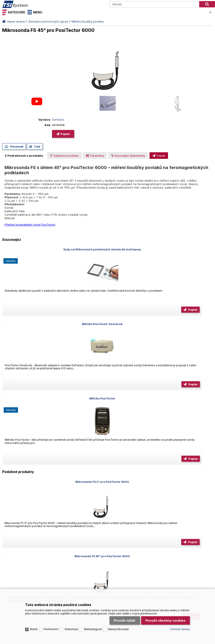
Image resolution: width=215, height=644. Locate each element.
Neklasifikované (118, 603)
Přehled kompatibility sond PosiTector (30, 225)
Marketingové (93, 603)
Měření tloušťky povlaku (88, 21)
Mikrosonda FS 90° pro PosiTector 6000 (107, 333)
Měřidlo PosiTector (179, 249)
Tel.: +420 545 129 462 (18, 487)
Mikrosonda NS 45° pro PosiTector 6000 (36, 407)
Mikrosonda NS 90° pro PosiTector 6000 (107, 407)
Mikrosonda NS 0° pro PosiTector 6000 (179, 333)
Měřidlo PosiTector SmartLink (107, 249)
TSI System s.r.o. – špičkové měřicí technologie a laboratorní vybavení (27, 4)
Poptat (65, 134)
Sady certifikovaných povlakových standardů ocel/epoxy (36, 251)
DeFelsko (58, 120)
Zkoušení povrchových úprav (48, 21)
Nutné (34, 603)
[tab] (24, 156)
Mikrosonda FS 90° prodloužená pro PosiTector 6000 (179, 409)
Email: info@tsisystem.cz (55, 487)
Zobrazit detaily (180, 603)
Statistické (71, 603)
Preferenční (51, 603)
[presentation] (24, 156)
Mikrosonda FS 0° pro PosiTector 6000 (36, 333)
